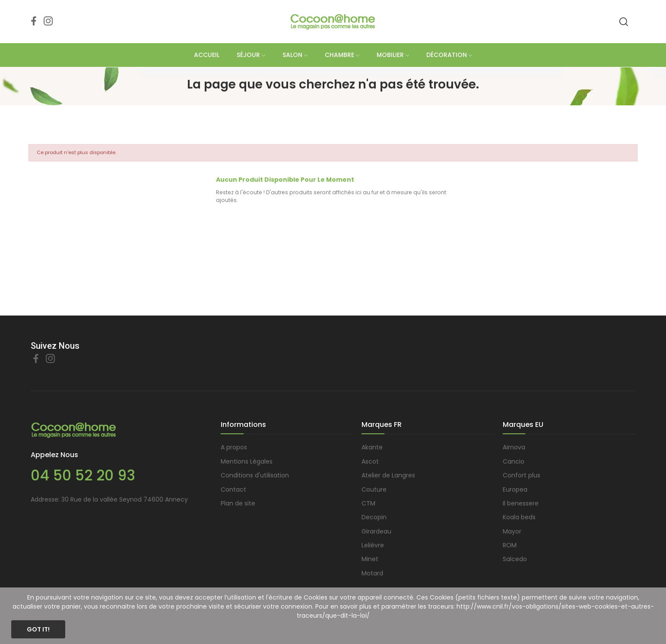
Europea (515, 489)
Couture (374, 489)
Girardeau (376, 531)
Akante (372, 447)
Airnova (514, 447)
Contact (233, 489)
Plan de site (238, 503)
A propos (234, 447)
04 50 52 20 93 (83, 475)
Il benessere (521, 503)
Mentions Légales (247, 461)
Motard (372, 573)
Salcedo (515, 559)
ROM (510, 545)
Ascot (370, 461)
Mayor (512, 531)
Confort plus (522, 475)
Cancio (514, 461)
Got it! (38, 629)
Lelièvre (373, 545)
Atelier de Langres (388, 475)
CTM (368, 503)
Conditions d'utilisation (255, 475)
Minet (370, 559)
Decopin (374, 517)
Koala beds (519, 517)
